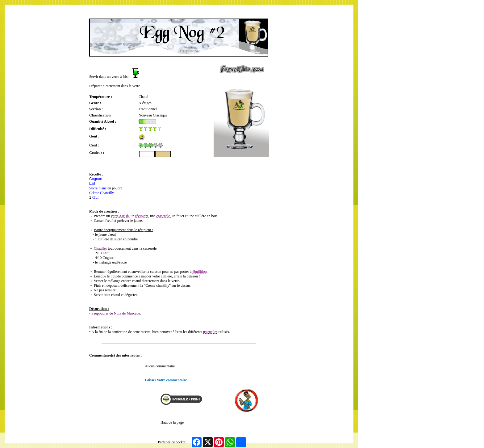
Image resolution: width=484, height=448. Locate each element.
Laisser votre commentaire (166, 380)
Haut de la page (172, 422)
